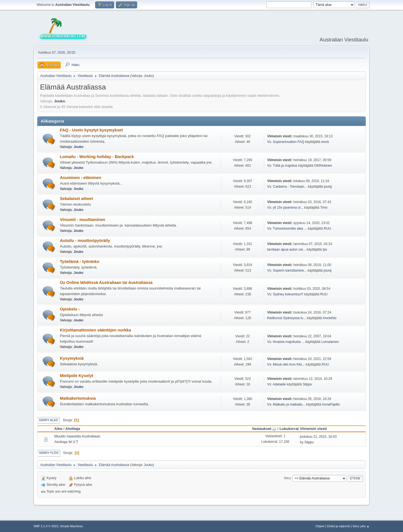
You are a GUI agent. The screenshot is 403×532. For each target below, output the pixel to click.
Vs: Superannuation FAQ (286, 142)
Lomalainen (330, 342)
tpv (325, 249)
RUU (327, 229)
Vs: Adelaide (276, 384)
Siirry (287, 478)
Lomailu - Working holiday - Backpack (97, 157)
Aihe (58, 429)
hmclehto (330, 318)
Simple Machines (71, 526)
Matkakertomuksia (78, 398)
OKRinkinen (323, 166)
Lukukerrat (289, 429)
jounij (328, 187)
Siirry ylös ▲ (361, 526)
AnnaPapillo (331, 404)
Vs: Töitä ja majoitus (283, 166)
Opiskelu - (70, 309)
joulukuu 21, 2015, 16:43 (318, 437)
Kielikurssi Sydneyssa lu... (286, 318)
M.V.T (73, 442)
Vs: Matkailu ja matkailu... (286, 404)
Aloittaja (73, 429)
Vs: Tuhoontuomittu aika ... (287, 229)
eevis (325, 142)
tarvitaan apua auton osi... (286, 249)
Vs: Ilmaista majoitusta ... (286, 342)
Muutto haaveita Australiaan (77, 436)
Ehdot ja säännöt (338, 526)
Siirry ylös (49, 453)
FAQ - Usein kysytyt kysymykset (91, 130)
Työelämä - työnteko (80, 262)
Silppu (307, 384)
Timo (324, 208)
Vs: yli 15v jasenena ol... (285, 208)
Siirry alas (48, 420)
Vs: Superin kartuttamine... (287, 270)
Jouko (148, 76)
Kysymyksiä (72, 358)
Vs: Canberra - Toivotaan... (287, 187)
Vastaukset (264, 429)
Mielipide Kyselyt (77, 376)
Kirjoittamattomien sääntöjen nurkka (95, 330)
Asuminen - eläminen (80, 178)
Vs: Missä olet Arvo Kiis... (286, 364)
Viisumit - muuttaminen (83, 220)
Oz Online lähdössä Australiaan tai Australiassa (106, 283)
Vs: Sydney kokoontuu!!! (285, 294)
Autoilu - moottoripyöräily (85, 241)
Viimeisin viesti (313, 429)
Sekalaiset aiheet (76, 199)
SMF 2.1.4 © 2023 (46, 526)
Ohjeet (320, 526)
